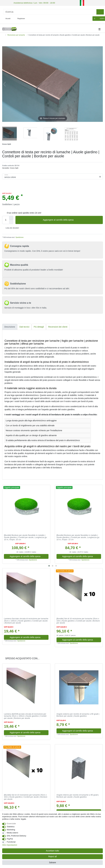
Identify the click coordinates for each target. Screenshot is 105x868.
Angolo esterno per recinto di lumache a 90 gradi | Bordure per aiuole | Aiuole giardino (78, 715)
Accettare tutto (52, 851)
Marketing (11, 830)
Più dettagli (39, 326)
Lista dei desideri (11, 228)
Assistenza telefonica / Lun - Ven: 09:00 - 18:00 (31, 3)
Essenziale (11, 824)
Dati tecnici (24, 326)
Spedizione (19, 237)
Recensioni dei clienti (58, 326)
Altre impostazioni (10, 845)
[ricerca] (50, 11)
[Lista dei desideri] (89, 18)
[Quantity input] (6, 220)
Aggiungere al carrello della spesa (72, 220)
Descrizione (10, 326)
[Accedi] (7, 18)
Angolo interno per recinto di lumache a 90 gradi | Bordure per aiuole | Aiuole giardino (78, 796)
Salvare (52, 862)
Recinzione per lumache (16, 34)
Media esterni (13, 833)
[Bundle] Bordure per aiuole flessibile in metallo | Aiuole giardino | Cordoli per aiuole (26, 537)
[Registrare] (20, 18)
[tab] (10, 326)
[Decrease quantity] (11, 222)
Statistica (11, 827)
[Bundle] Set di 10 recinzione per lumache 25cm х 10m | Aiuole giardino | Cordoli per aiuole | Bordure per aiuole (78, 620)
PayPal (10, 839)
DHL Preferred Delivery (17, 836)
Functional (11, 842)
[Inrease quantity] (11, 217)
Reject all (53, 857)
